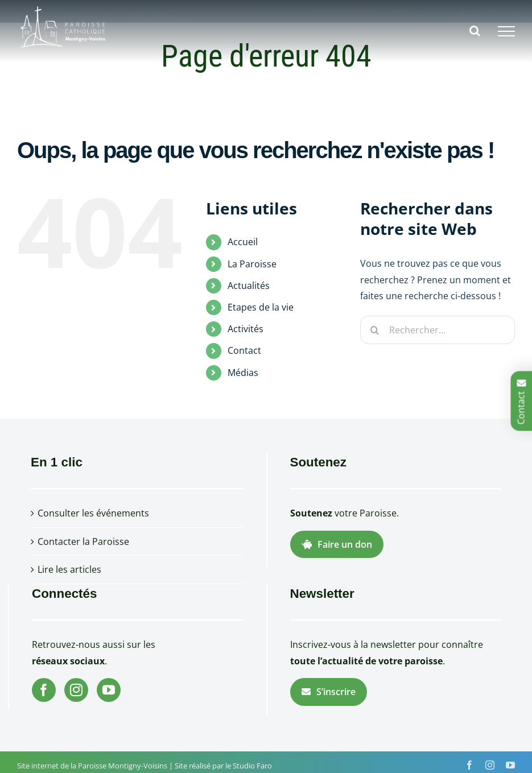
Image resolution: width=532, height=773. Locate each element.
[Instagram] (76, 690)
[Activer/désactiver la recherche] (475, 31)
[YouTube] (109, 690)
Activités (246, 329)
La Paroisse (252, 264)
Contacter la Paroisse (83, 541)
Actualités (249, 286)
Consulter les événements (93, 513)
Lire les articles (69, 569)
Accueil (243, 242)
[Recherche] (374, 330)
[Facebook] (44, 690)
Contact (244, 350)
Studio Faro (252, 766)
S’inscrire (329, 692)
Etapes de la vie (261, 307)
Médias (243, 373)
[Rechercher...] (438, 330)
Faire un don (337, 544)
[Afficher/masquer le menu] (506, 31)
